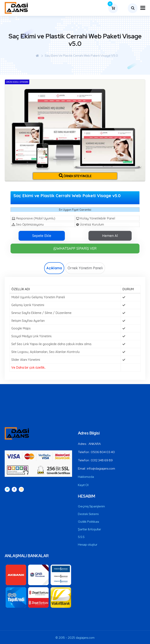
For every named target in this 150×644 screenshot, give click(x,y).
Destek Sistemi (88, 514)
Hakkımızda (86, 477)
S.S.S (81, 537)
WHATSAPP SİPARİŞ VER (75, 248)
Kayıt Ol (83, 485)
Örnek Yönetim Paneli (85, 268)
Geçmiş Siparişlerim (91, 506)
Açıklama (54, 268)
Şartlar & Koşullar (89, 529)
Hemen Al (110, 236)
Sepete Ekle (42, 236)
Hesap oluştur (88, 545)
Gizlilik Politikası (88, 522)
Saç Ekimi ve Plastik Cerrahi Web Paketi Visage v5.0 (81, 56)
